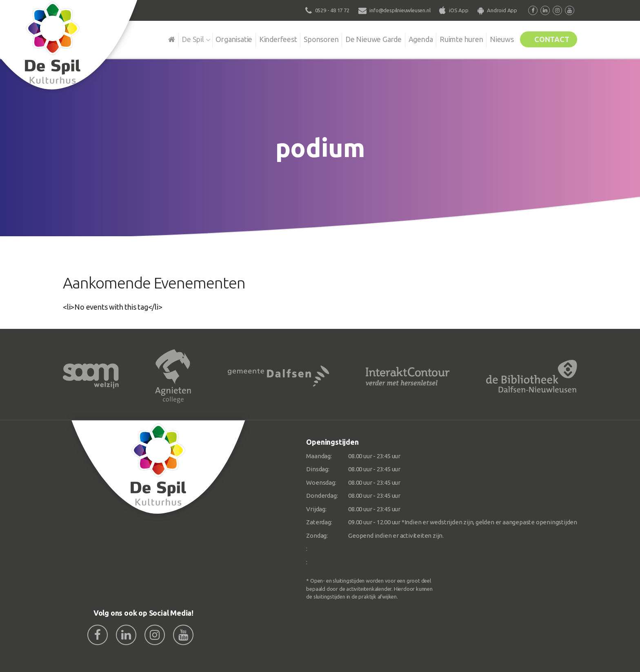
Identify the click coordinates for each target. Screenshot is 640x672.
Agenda (411, 38)
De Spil (174, 38)
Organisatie (217, 38)
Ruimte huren (453, 38)
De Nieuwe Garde (362, 38)
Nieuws (496, 38)
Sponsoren (308, 38)
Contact (549, 38)
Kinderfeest (263, 38)
